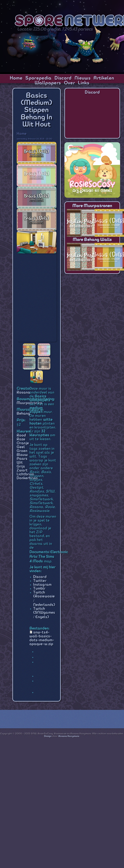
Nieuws (83, 78)
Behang (23, 414)
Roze (21, 439)
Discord (63, 78)
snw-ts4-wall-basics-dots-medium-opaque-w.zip (42, 638)
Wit (20, 463)
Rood (21, 435)
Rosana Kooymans (69, 736)
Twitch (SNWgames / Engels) (44, 613)
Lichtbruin (25, 474)
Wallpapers (48, 83)
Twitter (40, 581)
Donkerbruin (27, 478)
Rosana (23, 393)
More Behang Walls (92, 240)
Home (16, 78)
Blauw (22, 455)
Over (70, 83)
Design (48, 736)
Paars (22, 459)
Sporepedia (38, 78)
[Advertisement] (92, 301)
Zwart (22, 470)
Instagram (42, 585)
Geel (21, 447)
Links (84, 83)
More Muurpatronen (92, 206)
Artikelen (104, 78)
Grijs (21, 467)
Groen (22, 451)
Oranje (23, 443)
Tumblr (39, 589)
